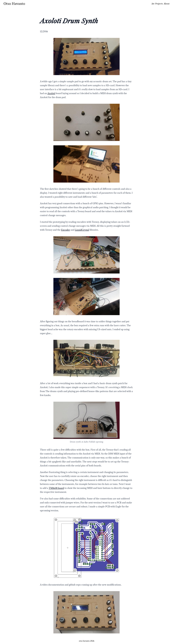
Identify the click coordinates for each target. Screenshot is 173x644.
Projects (159, 4)
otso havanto (84, 641)
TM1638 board (56, 488)
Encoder (66, 230)
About (167, 4)
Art (153, 4)
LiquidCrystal (82, 230)
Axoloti (51, 93)
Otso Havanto (14, 4)
